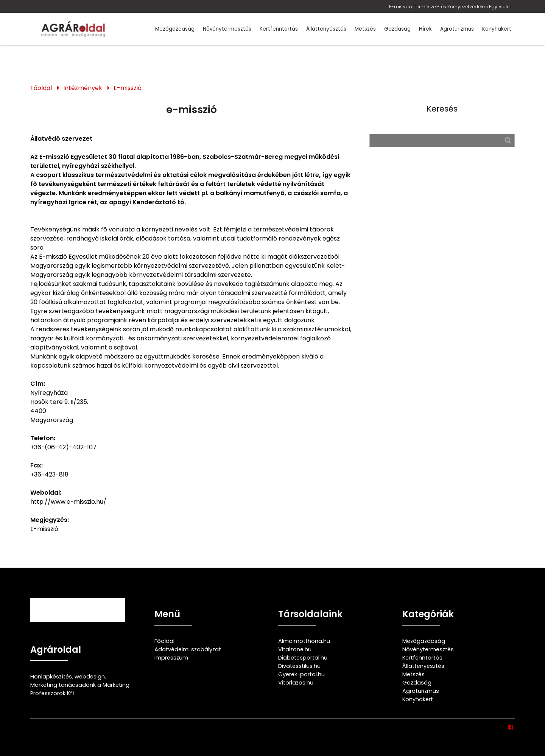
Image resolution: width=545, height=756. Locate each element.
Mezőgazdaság (175, 29)
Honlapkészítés (51, 677)
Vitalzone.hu (295, 649)
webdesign (90, 677)
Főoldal (41, 88)
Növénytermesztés (227, 29)
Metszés (365, 29)
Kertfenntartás (279, 29)
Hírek (425, 29)
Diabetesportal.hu (303, 658)
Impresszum (171, 658)
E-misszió (128, 88)
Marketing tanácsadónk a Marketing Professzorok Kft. (80, 689)
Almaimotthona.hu (304, 641)
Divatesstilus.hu (299, 666)
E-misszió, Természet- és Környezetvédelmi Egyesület (450, 7)
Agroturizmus (457, 29)
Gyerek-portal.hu (301, 674)
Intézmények (83, 88)
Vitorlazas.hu (296, 683)
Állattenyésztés (326, 29)
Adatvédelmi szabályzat (188, 649)
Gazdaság (397, 29)
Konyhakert (497, 29)
